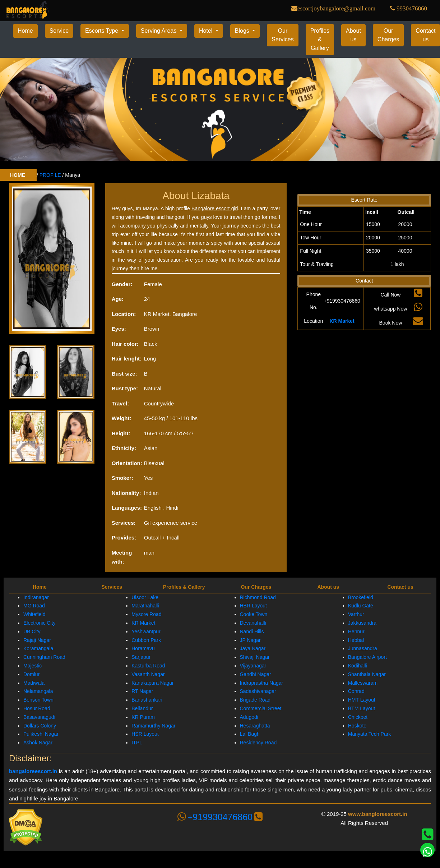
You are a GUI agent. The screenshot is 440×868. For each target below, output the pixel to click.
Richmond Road (258, 597)
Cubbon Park (146, 640)
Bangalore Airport (367, 657)
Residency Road (258, 743)
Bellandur (142, 708)
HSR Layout (145, 734)
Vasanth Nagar (148, 674)
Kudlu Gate (361, 606)
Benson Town (38, 700)
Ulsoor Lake (145, 597)
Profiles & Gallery (320, 39)
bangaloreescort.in (33, 771)
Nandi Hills (252, 632)
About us (353, 35)
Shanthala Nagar (367, 674)
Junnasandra (363, 648)
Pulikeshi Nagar (41, 734)
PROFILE (50, 175)
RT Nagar (142, 691)
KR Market (342, 321)
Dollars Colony (40, 726)
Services (112, 587)
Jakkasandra (362, 623)
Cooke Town (254, 614)
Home (25, 31)
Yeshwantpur (146, 632)
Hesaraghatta (255, 726)
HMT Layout (362, 700)
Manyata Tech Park (370, 734)
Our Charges (388, 35)
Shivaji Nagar (255, 657)
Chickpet (358, 717)
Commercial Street (261, 708)
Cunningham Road (44, 657)
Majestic (33, 666)
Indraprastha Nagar (262, 683)
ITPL (137, 743)
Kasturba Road (148, 666)
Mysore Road (146, 614)
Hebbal (356, 640)
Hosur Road (37, 708)
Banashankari (147, 700)
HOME (18, 175)
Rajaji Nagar (37, 640)
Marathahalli (145, 606)
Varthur (356, 614)
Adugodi (249, 717)
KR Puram (143, 717)
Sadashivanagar (258, 691)
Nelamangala (38, 691)
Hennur (356, 632)
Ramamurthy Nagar (153, 726)
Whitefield (34, 614)
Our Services (282, 35)
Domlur (31, 674)
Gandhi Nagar (256, 674)
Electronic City (39, 623)
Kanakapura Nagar (153, 683)
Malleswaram (363, 683)
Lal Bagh (250, 734)
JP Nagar (250, 640)
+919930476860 (220, 817)
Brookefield (361, 597)
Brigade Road (255, 700)
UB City (32, 632)
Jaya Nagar (253, 648)
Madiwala (34, 683)
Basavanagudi (39, 717)
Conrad (356, 691)
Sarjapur (141, 657)
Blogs (243, 31)
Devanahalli (253, 623)
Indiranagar (36, 597)
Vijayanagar (253, 666)
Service (59, 31)
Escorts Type (103, 31)
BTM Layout (362, 708)
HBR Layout (253, 606)
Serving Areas (159, 31)
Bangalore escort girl (215, 208)
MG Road (34, 606)
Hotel (207, 31)
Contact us (400, 587)
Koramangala (38, 648)
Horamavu (143, 648)
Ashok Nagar (38, 743)
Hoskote (357, 726)
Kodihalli (358, 666)
